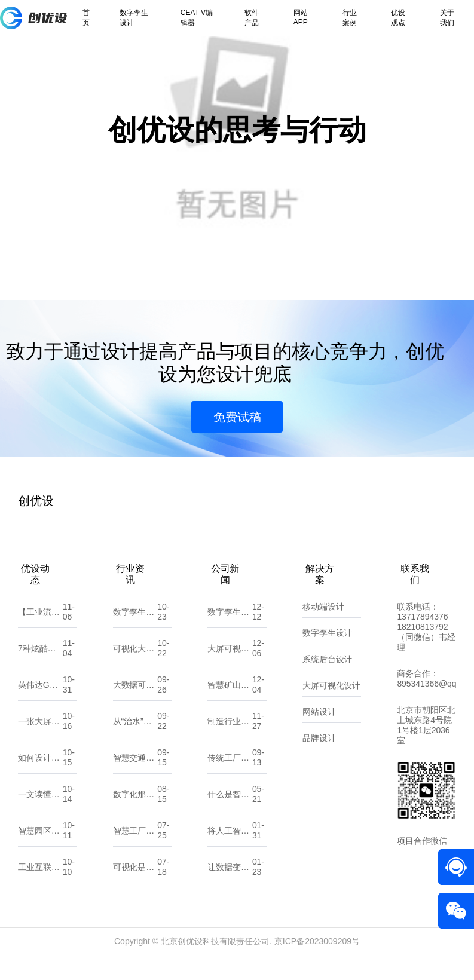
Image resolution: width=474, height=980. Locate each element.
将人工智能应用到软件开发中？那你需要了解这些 (230, 855)
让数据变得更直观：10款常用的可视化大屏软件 (230, 891)
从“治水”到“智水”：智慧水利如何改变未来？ (135, 745)
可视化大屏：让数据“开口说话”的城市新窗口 (135, 672)
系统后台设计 (328, 683)
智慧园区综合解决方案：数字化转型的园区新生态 (40, 855)
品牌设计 (319, 762)
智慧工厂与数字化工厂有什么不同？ (135, 855)
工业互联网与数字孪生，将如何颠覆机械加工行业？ (40, 891)
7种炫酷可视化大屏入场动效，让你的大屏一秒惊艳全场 (40, 672)
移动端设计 (323, 630)
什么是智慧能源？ (230, 818)
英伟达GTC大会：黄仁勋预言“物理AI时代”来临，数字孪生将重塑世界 (40, 709)
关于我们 (447, 18)
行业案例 (350, 18)
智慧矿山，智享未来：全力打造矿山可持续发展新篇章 (230, 709)
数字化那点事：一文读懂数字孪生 (135, 818)
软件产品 (252, 18)
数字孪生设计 (134, 18)
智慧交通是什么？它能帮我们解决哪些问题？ (135, 782)
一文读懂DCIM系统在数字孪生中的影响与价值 (40, 818)
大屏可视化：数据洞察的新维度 (230, 672)
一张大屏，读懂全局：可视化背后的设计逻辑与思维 (40, 745)
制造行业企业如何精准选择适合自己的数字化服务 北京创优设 (230, 745)
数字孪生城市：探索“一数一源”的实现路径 (230, 636)
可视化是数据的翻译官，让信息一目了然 (135, 891)
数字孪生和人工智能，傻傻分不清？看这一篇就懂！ (135, 636)
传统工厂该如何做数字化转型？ (230, 782)
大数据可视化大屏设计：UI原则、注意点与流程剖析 (135, 709)
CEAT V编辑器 (197, 18)
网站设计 (319, 736)
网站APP (301, 17)
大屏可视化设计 (332, 709)
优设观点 (398, 18)
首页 (86, 18)
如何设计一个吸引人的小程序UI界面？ (40, 782)
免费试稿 (237, 441)
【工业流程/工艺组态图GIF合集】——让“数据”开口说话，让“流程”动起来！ (40, 636)
